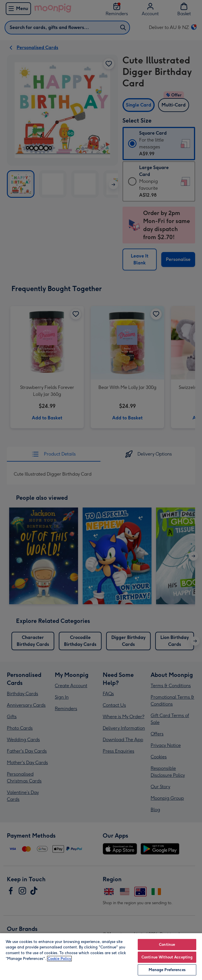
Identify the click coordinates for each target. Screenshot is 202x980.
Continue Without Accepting (167, 957)
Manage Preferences (167, 970)
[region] (101, 956)
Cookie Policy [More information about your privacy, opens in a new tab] (59, 959)
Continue (167, 945)
